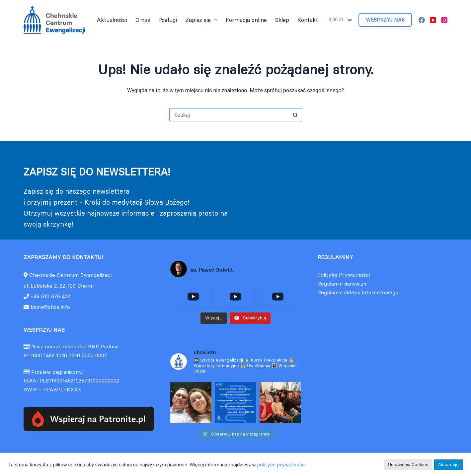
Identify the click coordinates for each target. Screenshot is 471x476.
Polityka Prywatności (344, 275)
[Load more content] (214, 318)
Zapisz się (202, 20)
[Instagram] (444, 20)
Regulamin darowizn (342, 284)
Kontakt (308, 20)
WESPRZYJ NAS (385, 20)
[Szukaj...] (229, 115)
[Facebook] (422, 20)
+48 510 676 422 (50, 296)
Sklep (282, 20)
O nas (143, 20)
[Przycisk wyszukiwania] (295, 115)
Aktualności (112, 20)
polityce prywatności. (282, 465)
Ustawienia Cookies (408, 464)
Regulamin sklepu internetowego (358, 292)
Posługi (168, 20)
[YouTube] (433, 20)
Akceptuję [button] (448, 464)
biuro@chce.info (47, 307)
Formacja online (246, 20)
